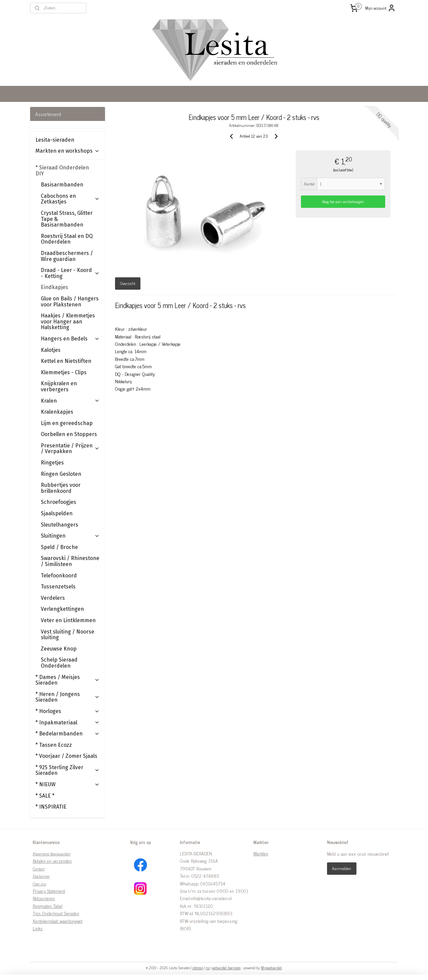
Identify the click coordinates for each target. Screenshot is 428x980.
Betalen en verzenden (52, 861)
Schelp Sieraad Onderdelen (59, 663)
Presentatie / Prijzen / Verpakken (70, 449)
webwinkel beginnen (226, 968)
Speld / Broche (59, 547)
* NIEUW (68, 784)
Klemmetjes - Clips (64, 372)
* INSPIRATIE (51, 807)
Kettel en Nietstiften (66, 361)
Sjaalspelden (57, 513)
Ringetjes (52, 463)
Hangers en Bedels (70, 339)
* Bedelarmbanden (68, 734)
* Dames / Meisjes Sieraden (68, 680)
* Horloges (68, 711)
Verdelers (53, 598)
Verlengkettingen (62, 609)
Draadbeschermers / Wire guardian (67, 256)
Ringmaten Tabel (48, 906)
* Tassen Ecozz (54, 745)
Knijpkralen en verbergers (59, 386)
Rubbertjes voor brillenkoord (61, 488)
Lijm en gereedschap (67, 423)
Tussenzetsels (58, 587)
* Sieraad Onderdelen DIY (68, 171)
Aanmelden (342, 868)
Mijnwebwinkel (271, 968)
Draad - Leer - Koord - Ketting (70, 273)
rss (208, 968)
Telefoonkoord (59, 576)
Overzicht (128, 283)
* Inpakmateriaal (68, 723)
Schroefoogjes (59, 502)
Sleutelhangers (60, 525)
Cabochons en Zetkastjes (70, 199)
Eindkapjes (55, 287)
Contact (39, 869)
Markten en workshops (68, 151)
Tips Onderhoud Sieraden (56, 913)
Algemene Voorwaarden (52, 854)
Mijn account (380, 8)
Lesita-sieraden (55, 140)
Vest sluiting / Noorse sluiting (68, 635)
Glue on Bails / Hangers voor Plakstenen (70, 302)
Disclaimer (41, 876)
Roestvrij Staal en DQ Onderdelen (67, 239)
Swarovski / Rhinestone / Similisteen (70, 561)
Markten (261, 853)
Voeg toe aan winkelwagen (343, 201)
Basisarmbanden (62, 185)
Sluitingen (70, 536)
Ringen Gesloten (61, 474)
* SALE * (45, 796)
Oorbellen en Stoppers (69, 434)
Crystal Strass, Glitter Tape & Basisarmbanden (67, 219)
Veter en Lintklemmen (68, 620)
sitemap (198, 968)
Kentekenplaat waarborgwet (58, 921)
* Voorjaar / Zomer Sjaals (66, 756)
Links (38, 928)
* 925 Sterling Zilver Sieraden (68, 770)
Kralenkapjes (57, 412)
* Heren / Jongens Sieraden (68, 697)
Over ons (39, 884)
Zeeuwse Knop (59, 649)
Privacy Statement (49, 891)
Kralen (70, 401)
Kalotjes (51, 350)
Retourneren (44, 898)
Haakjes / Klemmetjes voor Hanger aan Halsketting (68, 321)
